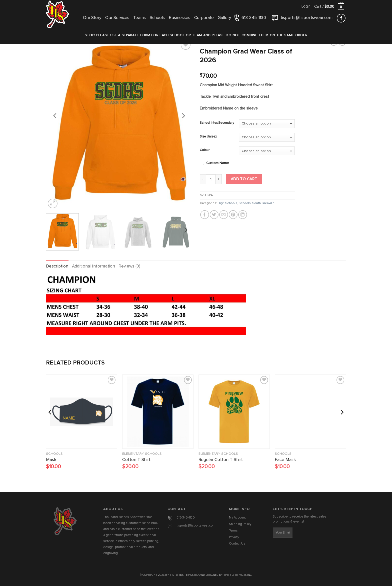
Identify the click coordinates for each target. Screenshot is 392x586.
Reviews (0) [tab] (129, 266)
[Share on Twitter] (214, 215)
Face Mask (285, 460)
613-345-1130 (186, 518)
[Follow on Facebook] (341, 18)
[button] (306, 6)
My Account (237, 518)
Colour (205, 150)
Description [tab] (57, 266)
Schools (157, 18)
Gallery (224, 18)
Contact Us (237, 544)
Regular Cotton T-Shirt (221, 460)
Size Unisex (208, 137)
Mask (51, 460)
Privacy (234, 537)
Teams (139, 18)
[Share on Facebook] (205, 215)
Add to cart (244, 179)
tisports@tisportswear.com (196, 526)
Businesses (179, 18)
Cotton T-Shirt (136, 460)
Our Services (117, 18)
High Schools (227, 203)
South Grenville (263, 203)
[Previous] (55, 116)
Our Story (92, 18)
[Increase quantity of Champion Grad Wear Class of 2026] (219, 179)
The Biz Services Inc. (238, 575)
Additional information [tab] (93, 266)
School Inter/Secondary (217, 123)
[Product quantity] (211, 179)
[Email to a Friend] (224, 215)
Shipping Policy (240, 524)
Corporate (204, 18)
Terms (233, 531)
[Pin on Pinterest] (233, 215)
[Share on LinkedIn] (243, 215)
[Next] (183, 116)
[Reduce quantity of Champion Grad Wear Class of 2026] (203, 179)
